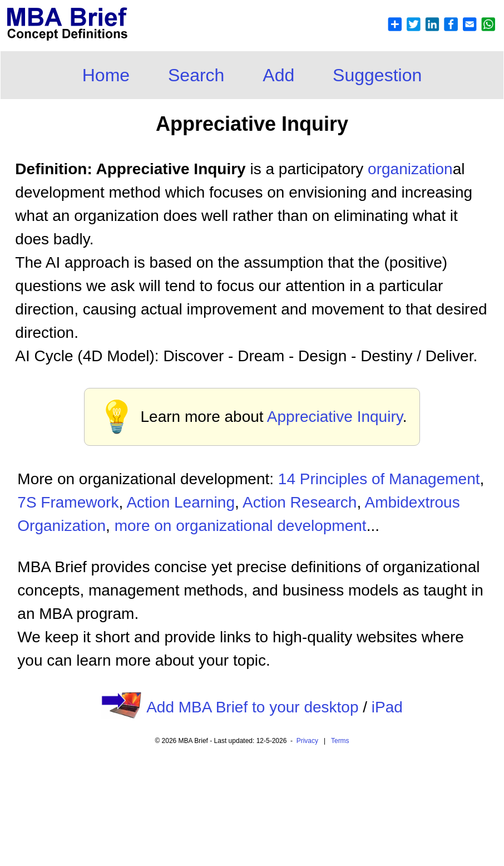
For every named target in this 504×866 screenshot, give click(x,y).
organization (410, 169)
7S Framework (68, 502)
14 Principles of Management (379, 479)
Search (196, 75)
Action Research (300, 502)
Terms (340, 741)
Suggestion (377, 75)
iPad (387, 707)
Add (278, 75)
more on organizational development (241, 526)
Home (106, 75)
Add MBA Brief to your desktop (252, 707)
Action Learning (181, 502)
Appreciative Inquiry (335, 417)
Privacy (307, 741)
